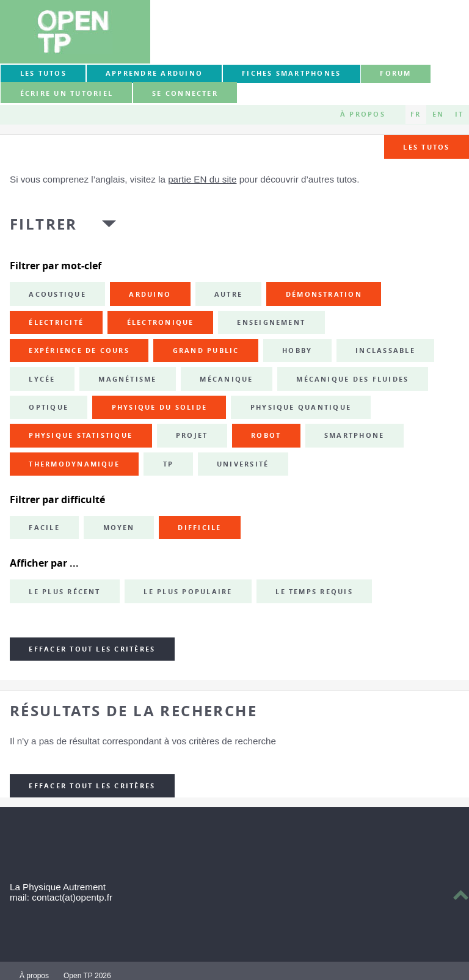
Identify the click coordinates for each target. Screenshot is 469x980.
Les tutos (43, 73)
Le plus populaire (188, 592)
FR (416, 114)
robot (266, 435)
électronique (161, 322)
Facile (44, 528)
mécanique (226, 379)
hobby (297, 350)
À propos (363, 114)
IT (459, 114)
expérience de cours (79, 350)
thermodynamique (74, 464)
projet (192, 435)
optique (49, 407)
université (243, 464)
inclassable (385, 350)
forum (395, 73)
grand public (206, 350)
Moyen (119, 528)
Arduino (150, 294)
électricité (56, 322)
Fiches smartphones (291, 73)
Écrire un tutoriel (67, 93)
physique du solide (159, 407)
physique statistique (81, 435)
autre (228, 294)
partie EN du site (202, 179)
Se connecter (185, 93)
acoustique (57, 294)
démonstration (324, 294)
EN (438, 114)
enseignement (271, 322)
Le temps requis (314, 592)
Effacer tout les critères (92, 649)
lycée (42, 379)
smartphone (354, 435)
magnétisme (127, 379)
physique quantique (301, 407)
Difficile (199, 528)
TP (168, 464)
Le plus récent (64, 592)
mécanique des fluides (352, 379)
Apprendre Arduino (154, 73)
